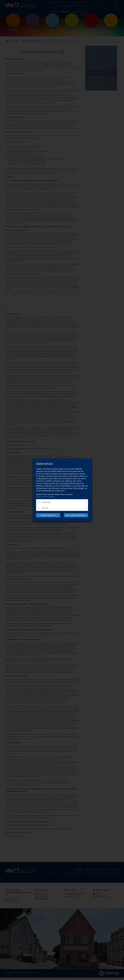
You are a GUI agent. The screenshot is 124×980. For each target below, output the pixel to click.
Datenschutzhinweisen (45, 497)
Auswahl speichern (48, 515)
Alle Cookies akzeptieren (76, 515)
